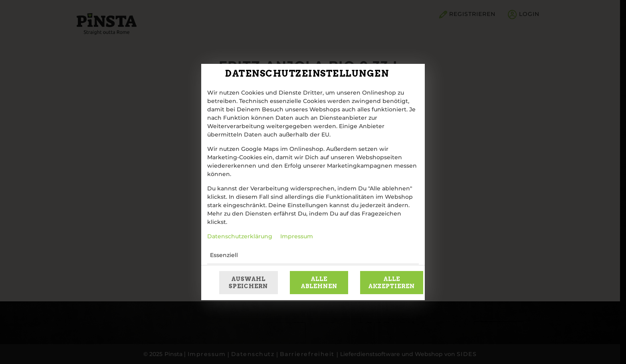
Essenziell (224, 255)
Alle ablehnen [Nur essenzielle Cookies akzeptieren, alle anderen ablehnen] (319, 283)
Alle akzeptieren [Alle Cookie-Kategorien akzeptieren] (392, 283)
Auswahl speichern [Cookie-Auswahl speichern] (248, 283)
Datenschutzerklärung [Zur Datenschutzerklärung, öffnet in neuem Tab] (240, 237)
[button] (382, 255)
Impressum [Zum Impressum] (297, 237)
